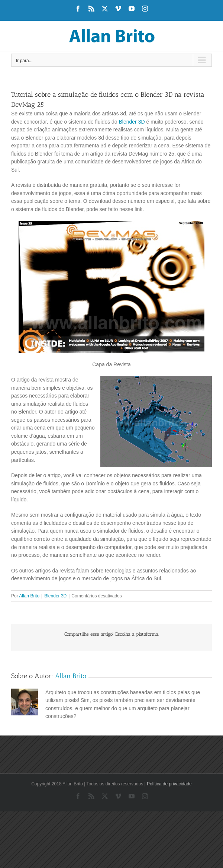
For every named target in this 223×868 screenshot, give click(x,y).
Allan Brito (29, 596)
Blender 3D (132, 122)
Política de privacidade (169, 784)
